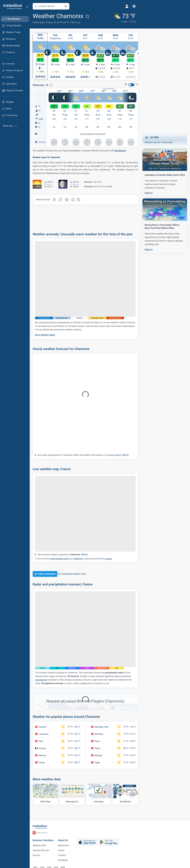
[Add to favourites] (87, 16)
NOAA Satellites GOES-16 (60, 559)
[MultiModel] (125, 795)
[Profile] (127, 6)
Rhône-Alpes (39, 22)
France (50, 22)
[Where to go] (99, 795)
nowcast (109, 559)
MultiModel (120, 151)
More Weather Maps (45, 335)
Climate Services (41, 850)
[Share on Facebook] (60, 200)
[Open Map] (66, 6)
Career (61, 850)
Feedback (63, 860)
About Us (63, 840)
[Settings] (134, 6)
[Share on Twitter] (67, 200)
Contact (62, 855)
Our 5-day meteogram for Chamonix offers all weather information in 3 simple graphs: (83, 455)
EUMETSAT (79, 559)
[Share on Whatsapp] (54, 200)
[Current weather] (124, 18)
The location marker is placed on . (63, 555)
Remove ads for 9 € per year (165, 140)
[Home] (12, 7)
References (64, 845)
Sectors (36, 855)
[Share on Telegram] (73, 200)
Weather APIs (39, 845)
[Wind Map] (45, 795)
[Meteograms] (72, 795)
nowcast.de (41, 680)
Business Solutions (43, 840)
